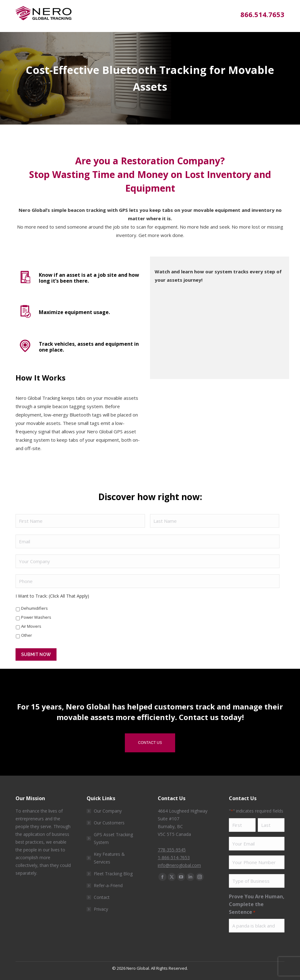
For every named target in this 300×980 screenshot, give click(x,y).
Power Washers (36, 617)
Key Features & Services (109, 858)
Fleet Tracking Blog (113, 874)
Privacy (101, 909)
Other (27, 635)
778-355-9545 (172, 850)
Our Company (108, 811)
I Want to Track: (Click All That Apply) (52, 596)
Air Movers (31, 626)
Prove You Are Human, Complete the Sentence (257, 905)
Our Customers (109, 823)
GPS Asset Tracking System (113, 838)
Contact (102, 897)
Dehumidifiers (34, 608)
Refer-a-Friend (108, 885)
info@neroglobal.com (179, 865)
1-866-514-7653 (174, 857)
